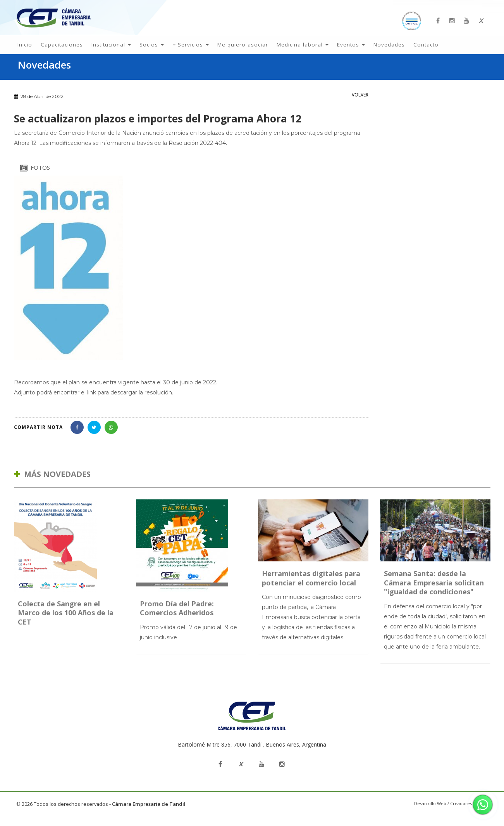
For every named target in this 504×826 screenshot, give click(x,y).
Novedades (389, 50)
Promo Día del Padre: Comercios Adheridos (177, 619)
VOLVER (360, 106)
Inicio (25, 50)
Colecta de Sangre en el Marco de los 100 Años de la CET (66, 624)
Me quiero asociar (243, 50)
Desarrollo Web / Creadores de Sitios (452, 814)
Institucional (111, 50)
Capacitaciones (62, 50)
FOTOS (35, 179)
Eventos (351, 50)
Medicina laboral (303, 50)
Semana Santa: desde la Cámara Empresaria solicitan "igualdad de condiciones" (434, 594)
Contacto (426, 50)
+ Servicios (191, 50)
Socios (152, 50)
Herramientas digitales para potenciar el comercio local (311, 589)
